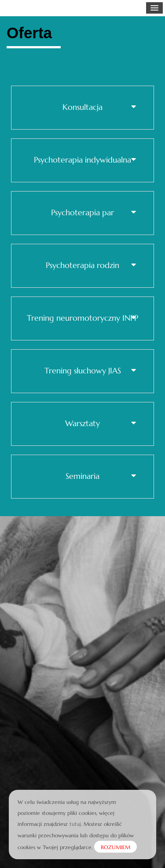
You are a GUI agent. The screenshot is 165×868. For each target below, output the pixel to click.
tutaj (75, 824)
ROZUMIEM (115, 847)
